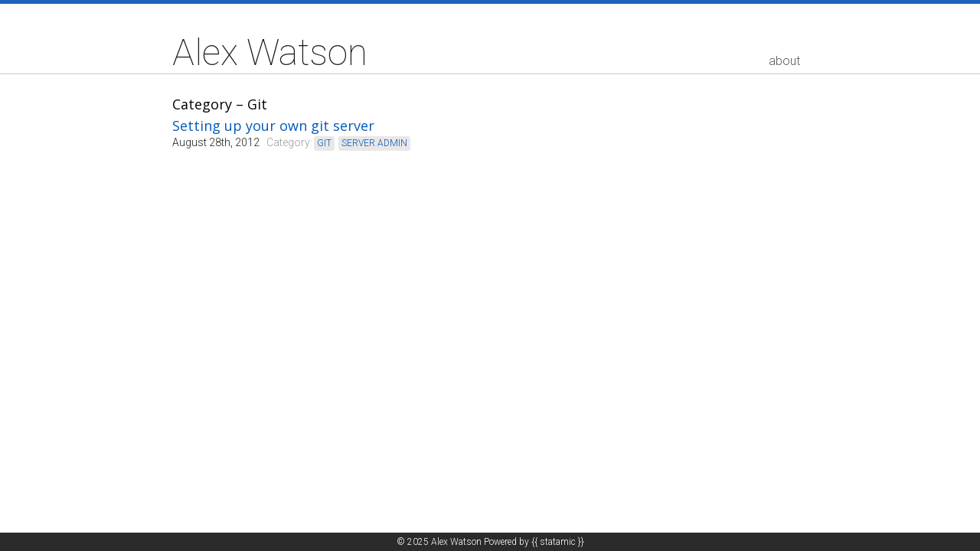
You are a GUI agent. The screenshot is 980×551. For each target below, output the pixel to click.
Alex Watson (270, 53)
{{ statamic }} (558, 542)
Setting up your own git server (273, 126)
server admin (374, 143)
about (784, 61)
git (324, 143)
